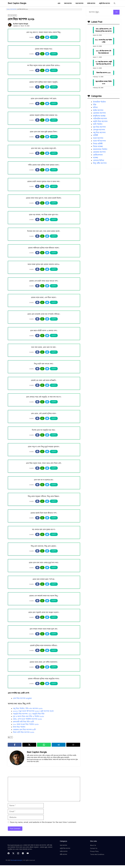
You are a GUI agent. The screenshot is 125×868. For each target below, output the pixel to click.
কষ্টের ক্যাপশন (91, 3)
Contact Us (94, 848)
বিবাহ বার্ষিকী (98, 144)
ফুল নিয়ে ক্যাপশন (99, 127)
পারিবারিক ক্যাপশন (100, 119)
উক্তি (95, 105)
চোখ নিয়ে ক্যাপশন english (22, 698)
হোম (59, 3)
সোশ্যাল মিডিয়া (99, 160)
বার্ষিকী (96, 135)
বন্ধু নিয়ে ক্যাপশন (99, 133)
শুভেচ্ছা (96, 158)
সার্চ (116, 12)
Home (8, 9)
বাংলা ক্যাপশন (79, 3)
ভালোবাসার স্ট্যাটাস (100, 149)
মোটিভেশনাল (98, 155)
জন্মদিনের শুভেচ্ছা (99, 116)
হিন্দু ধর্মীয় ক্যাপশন (100, 163)
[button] (115, 3)
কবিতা (95, 107)
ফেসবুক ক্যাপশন (99, 130)
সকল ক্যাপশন (68, 3)
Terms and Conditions (97, 854)
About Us (93, 845)
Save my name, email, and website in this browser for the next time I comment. (43, 822)
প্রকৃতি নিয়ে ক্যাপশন (104, 3)
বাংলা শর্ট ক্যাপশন (99, 141)
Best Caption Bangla (17, 3)
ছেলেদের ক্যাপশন (99, 113)
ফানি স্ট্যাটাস (98, 124)
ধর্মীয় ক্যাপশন (63, 854)
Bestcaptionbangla (16, 860)
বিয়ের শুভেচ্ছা (98, 146)
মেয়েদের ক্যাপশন (99, 152)
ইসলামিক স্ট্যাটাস (99, 102)
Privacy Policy (94, 851)
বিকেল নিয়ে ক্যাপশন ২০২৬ (104, 73)
